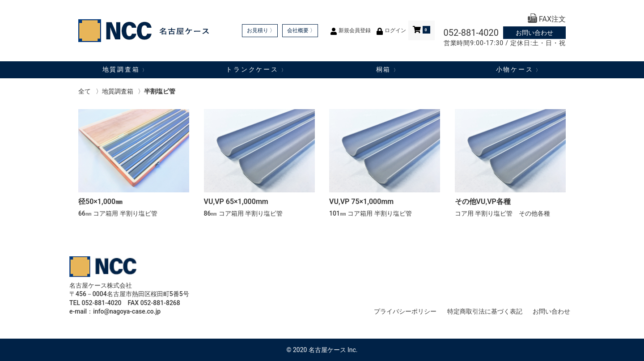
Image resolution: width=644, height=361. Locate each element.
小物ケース (519, 69)
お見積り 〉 (261, 30)
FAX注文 (547, 19)
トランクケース (256, 69)
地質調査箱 (125, 69)
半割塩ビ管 (160, 91)
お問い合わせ (534, 33)
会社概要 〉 (301, 30)
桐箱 (388, 69)
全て (85, 91)
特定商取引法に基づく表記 (485, 311)
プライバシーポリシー (405, 311)
